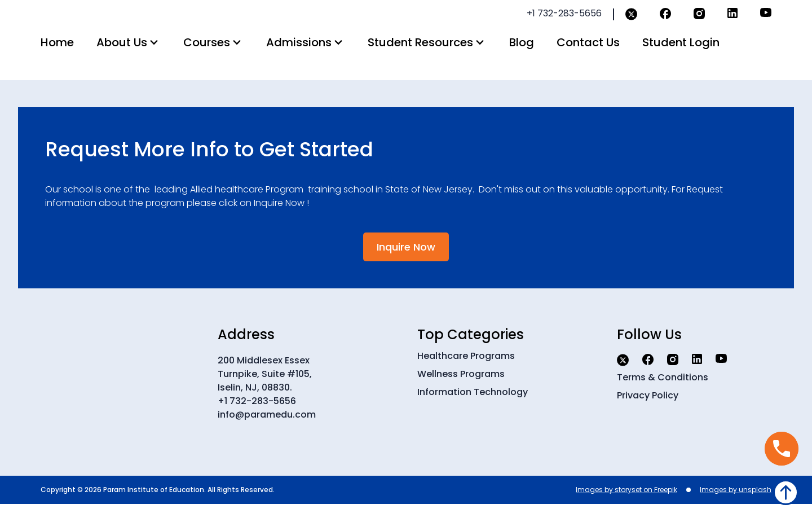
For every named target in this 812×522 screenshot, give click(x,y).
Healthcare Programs (466, 374)
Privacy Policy (648, 413)
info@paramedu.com (267, 433)
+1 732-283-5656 (257, 419)
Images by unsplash (736, 508)
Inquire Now (406, 265)
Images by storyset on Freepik (626, 508)
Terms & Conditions (663, 395)
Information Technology (473, 410)
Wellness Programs (461, 392)
